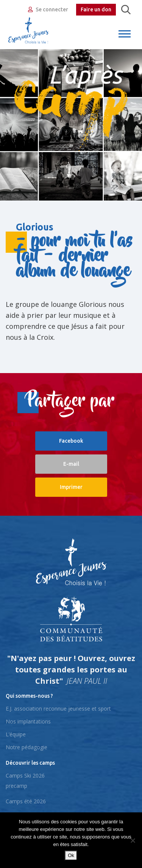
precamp (16, 786)
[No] (133, 840)
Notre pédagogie (27, 747)
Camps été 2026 (26, 801)
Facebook (71, 441)
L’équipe (16, 734)
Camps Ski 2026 (25, 775)
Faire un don (96, 9)
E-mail (71, 464)
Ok (71, 855)
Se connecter (48, 9)
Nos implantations (28, 721)
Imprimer (71, 487)
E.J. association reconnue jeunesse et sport (58, 709)
